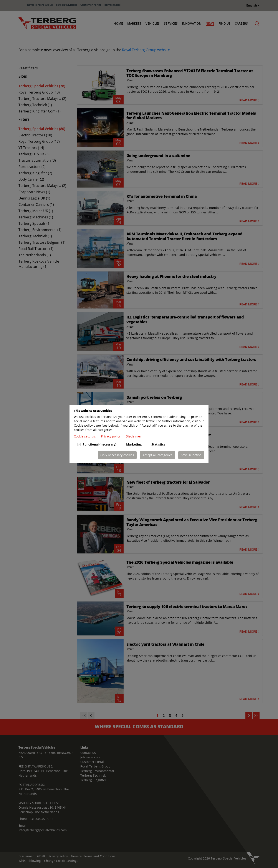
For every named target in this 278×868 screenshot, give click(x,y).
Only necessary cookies (117, 455)
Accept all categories (157, 455)
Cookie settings (85, 436)
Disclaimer (133, 436)
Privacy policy (111, 436)
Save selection (191, 455)
